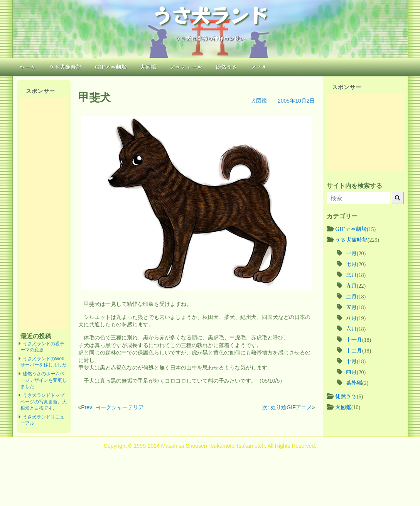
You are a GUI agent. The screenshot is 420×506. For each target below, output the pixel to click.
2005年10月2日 (296, 101)
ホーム (27, 67)
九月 (351, 285)
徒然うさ (226, 67)
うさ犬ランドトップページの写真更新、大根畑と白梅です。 (44, 402)
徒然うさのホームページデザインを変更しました (44, 380)
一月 (351, 253)
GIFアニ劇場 (111, 67)
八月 (351, 318)
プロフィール (186, 67)
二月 (351, 296)
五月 (351, 307)
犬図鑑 (148, 67)
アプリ (259, 67)
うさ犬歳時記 (65, 67)
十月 (351, 361)
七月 (351, 264)
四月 (351, 372)
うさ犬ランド (210, 15)
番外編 (354, 383)
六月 (351, 329)
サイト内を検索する (354, 186)
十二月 (354, 350)
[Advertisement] (44, 214)
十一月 (354, 339)
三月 (351, 275)
